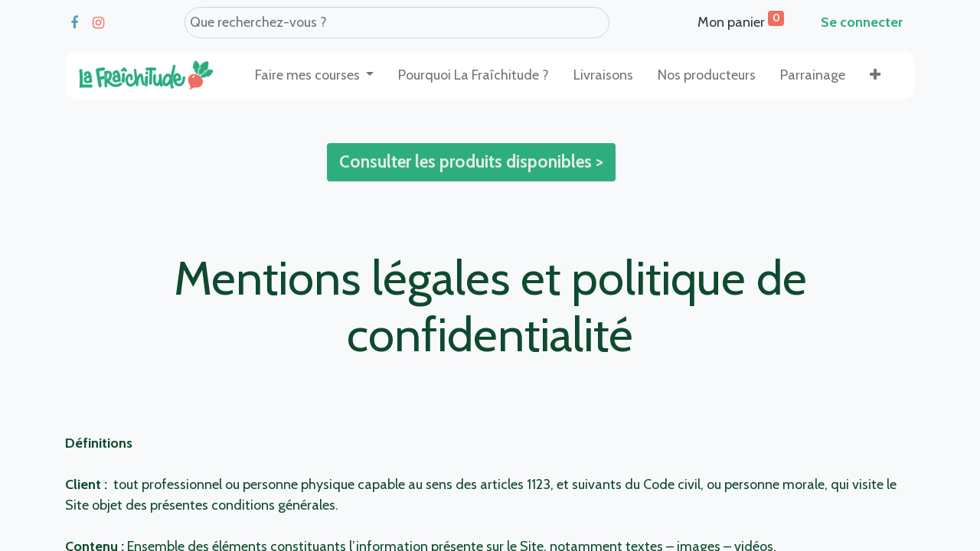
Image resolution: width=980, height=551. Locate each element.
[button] (875, 75)
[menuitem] (474, 75)
